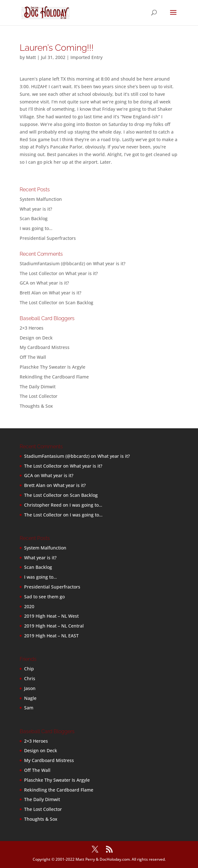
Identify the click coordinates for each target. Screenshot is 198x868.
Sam (29, 708)
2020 (29, 606)
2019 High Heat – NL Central (54, 626)
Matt (31, 57)
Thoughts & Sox (36, 406)
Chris (30, 678)
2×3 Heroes (32, 328)
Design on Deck (36, 338)
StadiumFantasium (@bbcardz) (52, 263)
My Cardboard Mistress (45, 347)
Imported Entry (86, 57)
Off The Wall (33, 357)
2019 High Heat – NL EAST (51, 636)
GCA (24, 283)
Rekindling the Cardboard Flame (54, 377)
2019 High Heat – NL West (51, 616)
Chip (29, 669)
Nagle (30, 698)
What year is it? (36, 209)
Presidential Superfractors (48, 238)
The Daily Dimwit (38, 387)
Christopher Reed (43, 505)
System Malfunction (41, 199)
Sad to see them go (44, 597)
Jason (30, 688)
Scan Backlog (34, 218)
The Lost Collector (39, 396)
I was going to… (36, 228)
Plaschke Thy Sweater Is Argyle (53, 367)
